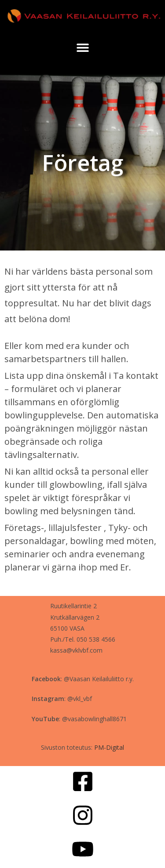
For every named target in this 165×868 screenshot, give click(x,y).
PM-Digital (109, 747)
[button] (82, 47)
